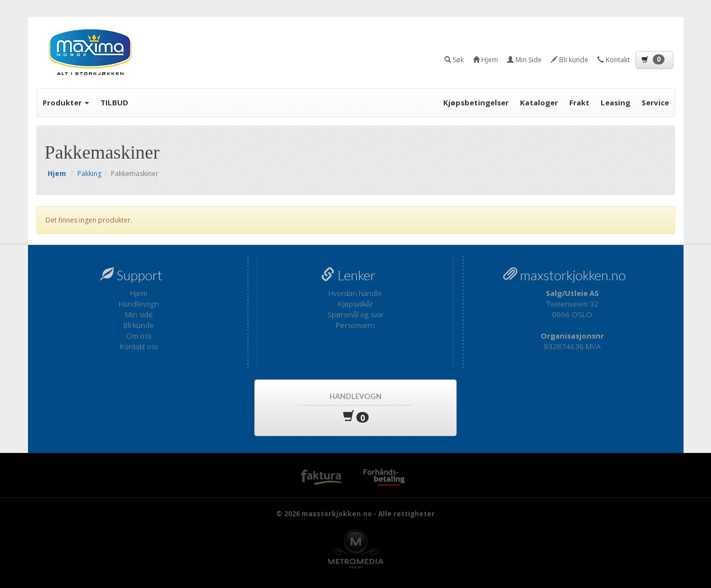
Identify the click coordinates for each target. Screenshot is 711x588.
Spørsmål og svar (355, 314)
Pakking (89, 173)
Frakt (579, 103)
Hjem (139, 293)
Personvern (355, 325)
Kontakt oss (139, 346)
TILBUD (114, 103)
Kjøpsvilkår (355, 304)
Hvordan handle (355, 293)
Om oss (139, 336)
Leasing (615, 103)
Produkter (66, 103)
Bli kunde (139, 325)
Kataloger (539, 103)
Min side (139, 314)
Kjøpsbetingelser (476, 103)
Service (655, 103)
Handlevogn (139, 304)
